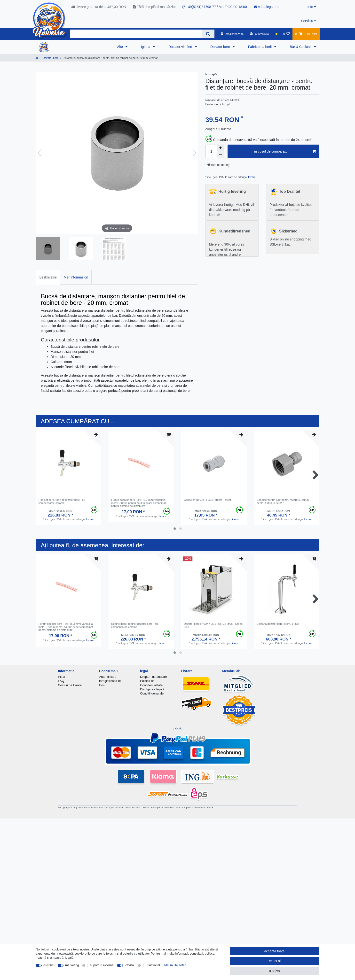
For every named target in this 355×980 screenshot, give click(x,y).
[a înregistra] (259, 34)
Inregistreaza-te (110, 681)
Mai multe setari (175, 965)
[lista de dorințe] (287, 34)
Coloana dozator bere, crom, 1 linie (278, 624)
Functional (153, 965)
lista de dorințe (219, 165)
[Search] (208, 34)
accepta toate (274, 951)
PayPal (130, 965)
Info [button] (310, 7)
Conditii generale (152, 693)
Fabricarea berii (260, 47)
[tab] (48, 277)
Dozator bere (221, 47)
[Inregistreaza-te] (232, 34)
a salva (274, 971)
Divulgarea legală (152, 689)
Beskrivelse (48, 277)
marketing (72, 965)
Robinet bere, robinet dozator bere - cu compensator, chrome (62, 501)
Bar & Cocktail (301, 47)
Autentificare (108, 677)
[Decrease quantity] (221, 155)
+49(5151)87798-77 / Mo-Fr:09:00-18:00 (215, 7)
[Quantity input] (211, 151)
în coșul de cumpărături (285, 152)
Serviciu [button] (307, 21)
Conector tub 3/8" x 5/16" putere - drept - (208, 500)
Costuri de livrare (70, 685)
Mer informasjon (76, 277)
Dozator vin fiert (181, 47)
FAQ (61, 681)
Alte (120, 47)
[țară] (276, 34)
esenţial (49, 965)
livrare (252, 177)
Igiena (146, 47)
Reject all (275, 961)
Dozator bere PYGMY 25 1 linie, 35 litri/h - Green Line (213, 625)
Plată (62, 677)
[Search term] (136, 34)
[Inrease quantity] (221, 148)
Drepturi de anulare (154, 677)
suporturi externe (102, 965)
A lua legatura (266, 7)
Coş (102, 685)
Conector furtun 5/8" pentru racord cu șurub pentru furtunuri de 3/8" (283, 501)
